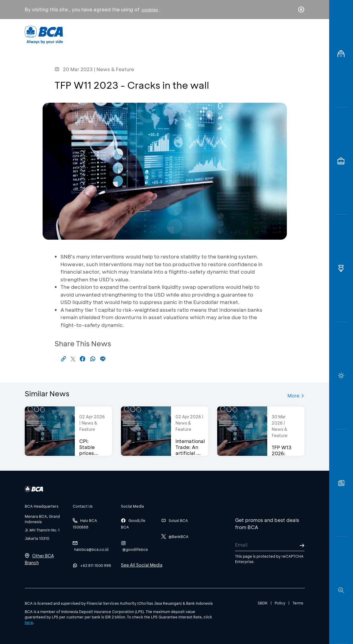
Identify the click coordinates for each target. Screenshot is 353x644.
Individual (118, 34)
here (29, 622)
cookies (150, 10)
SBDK (263, 603)
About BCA (189, 34)
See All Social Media (142, 565)
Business (152, 34)
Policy (280, 603)
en (299, 35)
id (289, 35)
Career (223, 34)
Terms (298, 603)
